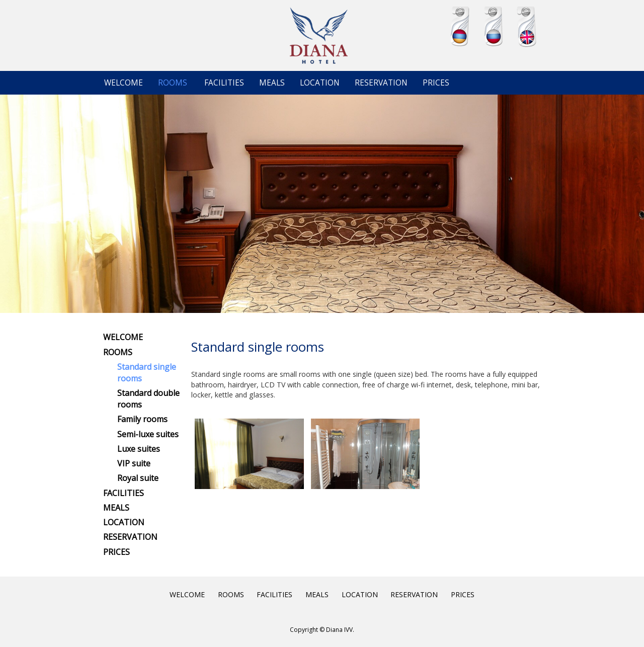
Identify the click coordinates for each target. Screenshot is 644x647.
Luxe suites (139, 449)
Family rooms (142, 419)
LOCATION (320, 83)
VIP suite (134, 463)
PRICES (436, 83)
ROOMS (173, 83)
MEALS (272, 83)
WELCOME (124, 83)
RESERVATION (381, 83)
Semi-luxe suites (148, 434)
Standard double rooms (148, 399)
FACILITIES (224, 83)
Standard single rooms (147, 373)
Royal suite (138, 478)
